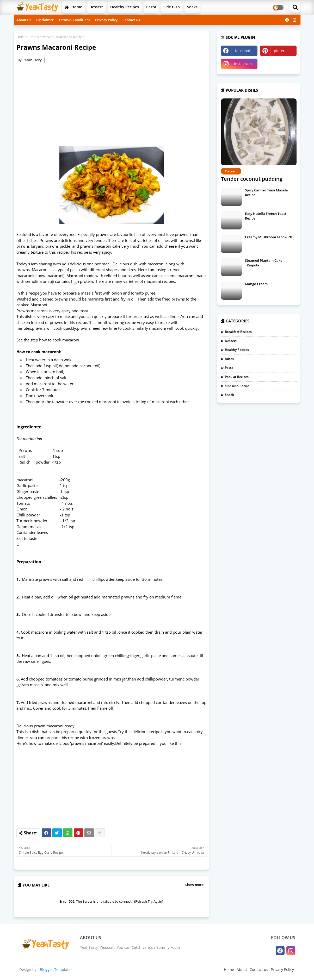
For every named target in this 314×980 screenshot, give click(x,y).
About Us (24, 20)
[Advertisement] (114, 106)
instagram (243, 64)
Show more (194, 885)
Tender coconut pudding (252, 179)
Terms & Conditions (74, 20)
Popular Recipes (237, 377)
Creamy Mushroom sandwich (269, 237)
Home (73, 7)
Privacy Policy (106, 20)
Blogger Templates (56, 969)
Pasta (151, 7)
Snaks (192, 7)
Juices (229, 359)
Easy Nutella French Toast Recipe (266, 216)
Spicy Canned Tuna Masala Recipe (266, 192)
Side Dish (172, 7)
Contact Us (131, 20)
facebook (243, 51)
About (242, 969)
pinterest (282, 51)
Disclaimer (45, 20)
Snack (229, 395)
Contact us (259, 969)
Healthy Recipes (125, 7)
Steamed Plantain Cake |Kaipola (264, 263)
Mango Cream (256, 284)
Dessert (96, 7)
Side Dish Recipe (237, 386)
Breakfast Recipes (238, 332)
